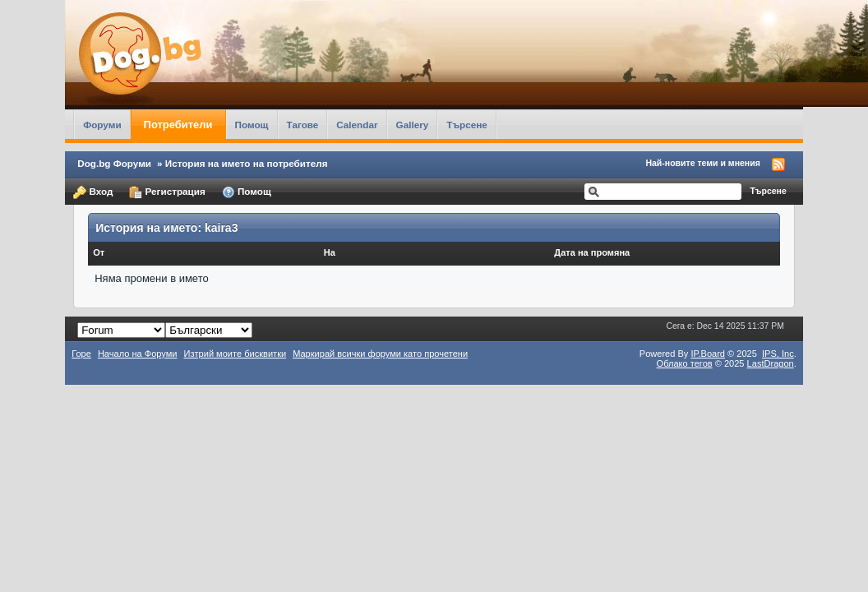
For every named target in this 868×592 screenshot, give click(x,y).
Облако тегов (685, 363)
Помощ (252, 125)
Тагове (303, 125)
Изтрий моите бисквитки (235, 354)
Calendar (357, 125)
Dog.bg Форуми (114, 163)
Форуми (102, 125)
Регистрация (167, 192)
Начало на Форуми (138, 354)
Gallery (413, 125)
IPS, (778, 354)
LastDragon (771, 363)
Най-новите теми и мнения (702, 163)
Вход (93, 192)
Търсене (467, 125)
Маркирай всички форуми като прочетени (380, 354)
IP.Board (708, 354)
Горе (81, 354)
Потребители (178, 125)
